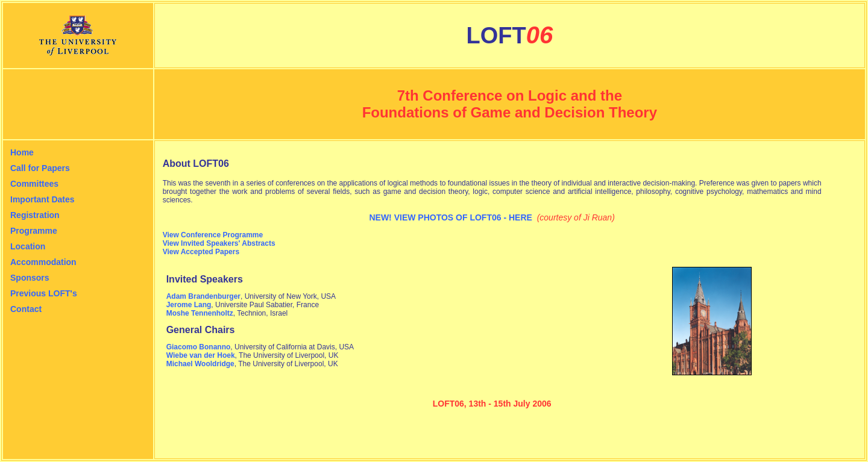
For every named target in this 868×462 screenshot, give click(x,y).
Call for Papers (40, 168)
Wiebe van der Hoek (201, 355)
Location (28, 246)
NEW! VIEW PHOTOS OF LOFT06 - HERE (450, 217)
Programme (34, 231)
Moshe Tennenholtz (200, 313)
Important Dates (42, 199)
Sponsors (30, 278)
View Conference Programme (213, 235)
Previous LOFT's (44, 293)
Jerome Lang (189, 305)
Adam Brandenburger (203, 296)
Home (22, 152)
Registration (35, 215)
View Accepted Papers (201, 252)
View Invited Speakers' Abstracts (219, 243)
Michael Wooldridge (200, 364)
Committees (34, 184)
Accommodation (43, 262)
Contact (26, 309)
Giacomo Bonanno (199, 347)
